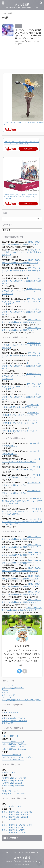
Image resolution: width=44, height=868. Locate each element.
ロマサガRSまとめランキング (14, 832)
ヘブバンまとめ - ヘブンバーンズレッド (19, 757)
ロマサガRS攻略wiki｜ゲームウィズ (17, 812)
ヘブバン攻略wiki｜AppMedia (14, 744)
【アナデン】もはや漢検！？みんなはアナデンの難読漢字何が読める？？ (21, 252)
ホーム (8, 853)
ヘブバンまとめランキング (13, 760)
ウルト (34, 41)
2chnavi (5, 690)
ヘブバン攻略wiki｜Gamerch (14, 749)
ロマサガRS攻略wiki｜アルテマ (15, 814)
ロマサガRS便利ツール (11, 819)
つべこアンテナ (8, 697)
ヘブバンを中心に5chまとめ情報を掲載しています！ (22, 861)
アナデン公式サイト (10, 713)
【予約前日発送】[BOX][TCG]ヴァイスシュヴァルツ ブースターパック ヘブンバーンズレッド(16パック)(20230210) (21, 197)
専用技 (20, 44)
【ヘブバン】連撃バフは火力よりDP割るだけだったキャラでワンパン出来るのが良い (22, 501)
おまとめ (6, 692)
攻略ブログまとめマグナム (13, 688)
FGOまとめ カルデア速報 (13, 794)
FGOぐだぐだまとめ (10, 791)
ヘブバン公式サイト (10, 736)
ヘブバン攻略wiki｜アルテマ (14, 747)
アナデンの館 (7, 723)
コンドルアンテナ (9, 685)
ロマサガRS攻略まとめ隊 (12, 828)
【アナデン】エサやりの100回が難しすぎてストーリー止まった (21, 271)
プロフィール (17, 853)
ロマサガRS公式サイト (11, 806)
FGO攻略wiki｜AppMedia (12, 780)
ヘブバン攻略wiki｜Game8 (13, 742)
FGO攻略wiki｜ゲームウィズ (14, 778)
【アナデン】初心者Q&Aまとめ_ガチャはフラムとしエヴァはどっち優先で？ (22, 291)
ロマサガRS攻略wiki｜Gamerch (15, 817)
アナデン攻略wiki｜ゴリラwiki (14, 721)
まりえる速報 (22, 858)
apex (29, 41)
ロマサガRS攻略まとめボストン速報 (17, 825)
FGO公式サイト (9, 772)
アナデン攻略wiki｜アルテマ (14, 718)
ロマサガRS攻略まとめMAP (14, 830)
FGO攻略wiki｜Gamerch (12, 783)
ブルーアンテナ (8, 695)
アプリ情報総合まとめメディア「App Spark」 (21, 700)
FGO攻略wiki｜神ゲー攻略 (13, 785)
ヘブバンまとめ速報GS (12, 755)
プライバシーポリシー (31, 853)
